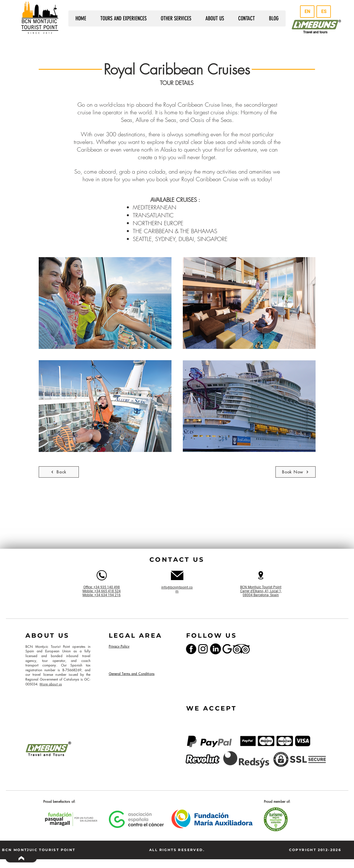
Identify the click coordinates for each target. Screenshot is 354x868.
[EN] (307, 12)
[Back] (59, 472)
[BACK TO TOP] (21, 858)
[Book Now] (296, 472)
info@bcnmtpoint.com (177, 589)
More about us (51, 684)
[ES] (324, 12)
